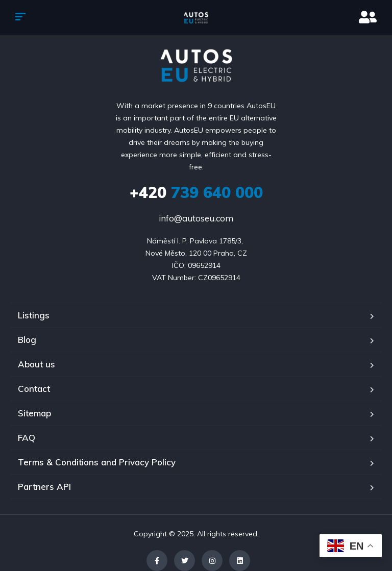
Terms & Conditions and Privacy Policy (97, 462)
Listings (34, 315)
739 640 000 (196, 192)
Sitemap (34, 413)
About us (36, 364)
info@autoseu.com (196, 218)
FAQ (27, 438)
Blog (27, 340)
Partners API (44, 487)
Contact (34, 389)
